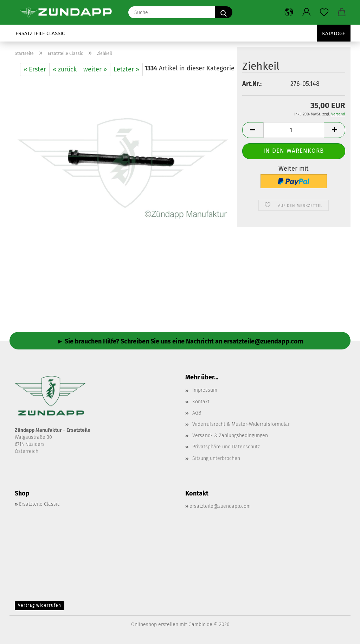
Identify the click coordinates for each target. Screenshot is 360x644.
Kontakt (201, 402)
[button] (289, 12)
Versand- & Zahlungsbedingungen (230, 435)
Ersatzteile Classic (40, 33)
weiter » (95, 69)
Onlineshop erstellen (155, 624)
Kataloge (334, 33)
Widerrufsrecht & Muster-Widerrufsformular (241, 424)
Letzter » (126, 69)
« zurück (65, 69)
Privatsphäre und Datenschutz (226, 447)
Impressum (205, 390)
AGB (197, 413)
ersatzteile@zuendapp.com (220, 506)
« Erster (35, 69)
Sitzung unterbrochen (216, 458)
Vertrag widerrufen (40, 605)
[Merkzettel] (324, 12)
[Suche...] (224, 12)
